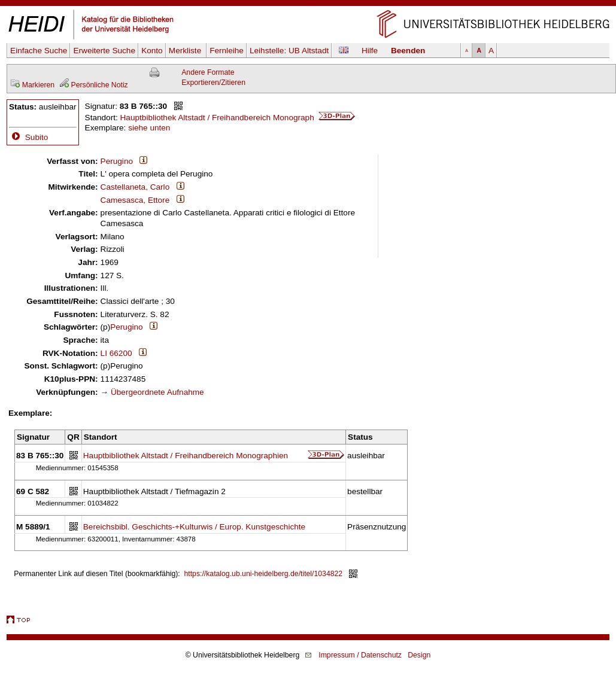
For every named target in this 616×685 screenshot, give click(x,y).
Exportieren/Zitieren (213, 83)
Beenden (408, 51)
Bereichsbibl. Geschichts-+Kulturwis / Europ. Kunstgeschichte (194, 527)
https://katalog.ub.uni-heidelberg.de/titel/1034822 (264, 574)
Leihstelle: (289, 51)
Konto (152, 51)
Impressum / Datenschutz (360, 655)
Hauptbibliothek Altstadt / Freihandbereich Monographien (186, 456)
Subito (28, 137)
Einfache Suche (39, 51)
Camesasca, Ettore (135, 200)
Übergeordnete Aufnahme (157, 392)
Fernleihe (227, 51)
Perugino (117, 161)
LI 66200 (116, 353)
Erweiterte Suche (104, 51)
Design (419, 655)
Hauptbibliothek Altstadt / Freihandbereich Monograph (238, 118)
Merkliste (186, 51)
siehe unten (149, 128)
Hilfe (370, 51)
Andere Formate (208, 72)
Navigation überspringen (308, 5)
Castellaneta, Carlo (135, 187)
